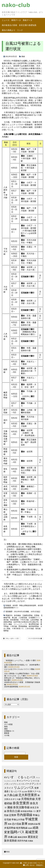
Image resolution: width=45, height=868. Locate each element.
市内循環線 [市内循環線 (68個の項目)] (24, 815)
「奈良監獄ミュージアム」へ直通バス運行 (20, 660)
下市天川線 (24, 620)
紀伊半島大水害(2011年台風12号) (26, 622)
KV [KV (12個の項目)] (6, 777)
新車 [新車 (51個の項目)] (25, 824)
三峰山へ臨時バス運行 (11, 638)
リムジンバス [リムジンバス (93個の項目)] (24, 788)
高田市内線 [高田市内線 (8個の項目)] (22, 841)
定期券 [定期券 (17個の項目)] (13, 815)
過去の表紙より (9, 30)
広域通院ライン (35, 618)
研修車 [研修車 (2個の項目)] (30, 828)
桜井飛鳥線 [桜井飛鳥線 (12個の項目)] (22, 828)
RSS (7, 852)
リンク (20, 30)
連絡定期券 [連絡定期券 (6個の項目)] (22, 837)
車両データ (16, 20)
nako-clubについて (35, 863)
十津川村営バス (18, 629)
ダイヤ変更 (8, 724)
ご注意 (24, 863)
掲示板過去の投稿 (9, 25)
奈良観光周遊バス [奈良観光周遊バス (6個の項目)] (28, 811)
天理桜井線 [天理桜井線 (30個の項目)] (28, 799)
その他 (7, 735)
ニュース (6, 20)
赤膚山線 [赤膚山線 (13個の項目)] (12, 837)
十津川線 (14, 626)
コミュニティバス (20, 624)
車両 (6, 727)
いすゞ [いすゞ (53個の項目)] (12, 777)
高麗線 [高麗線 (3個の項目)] (30, 841)
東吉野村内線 (34, 624)
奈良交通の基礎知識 (28, 25)
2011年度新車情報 (35, 638)
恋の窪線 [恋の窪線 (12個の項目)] (17, 824)
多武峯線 (17, 615)
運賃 (6, 729)
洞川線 (6, 620)
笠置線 (37, 615)
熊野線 (6, 631)
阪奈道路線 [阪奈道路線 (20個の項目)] (10, 841)
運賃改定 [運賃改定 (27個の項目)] (33, 837)
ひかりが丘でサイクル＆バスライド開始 (19, 669)
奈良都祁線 (14, 620)
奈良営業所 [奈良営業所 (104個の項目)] (21, 803)
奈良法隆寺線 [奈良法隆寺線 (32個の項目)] (21, 807)
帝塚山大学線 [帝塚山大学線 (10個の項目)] (18, 820)
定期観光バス (9, 731)
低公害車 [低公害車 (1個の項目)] (25, 792)
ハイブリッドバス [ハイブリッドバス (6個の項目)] (17, 784)
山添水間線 (35, 620)
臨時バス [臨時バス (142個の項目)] (18, 832)
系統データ (27, 20)
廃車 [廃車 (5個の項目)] (10, 824)
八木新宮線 (23, 618)
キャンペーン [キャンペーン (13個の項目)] (23, 781)
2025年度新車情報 (11, 687)
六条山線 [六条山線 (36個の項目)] (12, 795)
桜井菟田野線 (34, 626)
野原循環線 (23, 626)
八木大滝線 (30, 629)
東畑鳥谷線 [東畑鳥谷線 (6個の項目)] (33, 824)
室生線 (38, 629)
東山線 (14, 618)
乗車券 (7, 733)
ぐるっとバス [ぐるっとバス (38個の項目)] (27, 777)
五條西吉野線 (27, 615)
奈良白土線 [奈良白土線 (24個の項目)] (13, 811)
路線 (23, 56)
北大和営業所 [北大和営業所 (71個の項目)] (28, 795)
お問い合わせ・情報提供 (33, 865)
